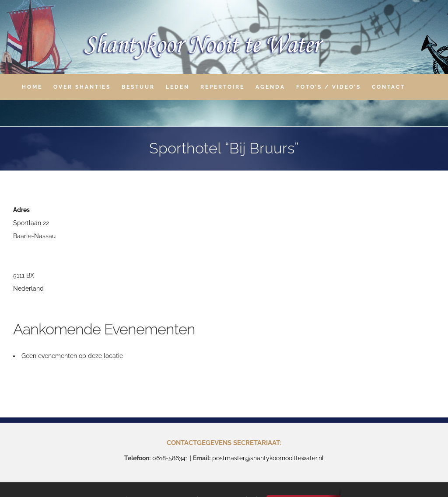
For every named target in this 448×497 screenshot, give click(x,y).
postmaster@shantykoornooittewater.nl (268, 458)
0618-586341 (170, 458)
